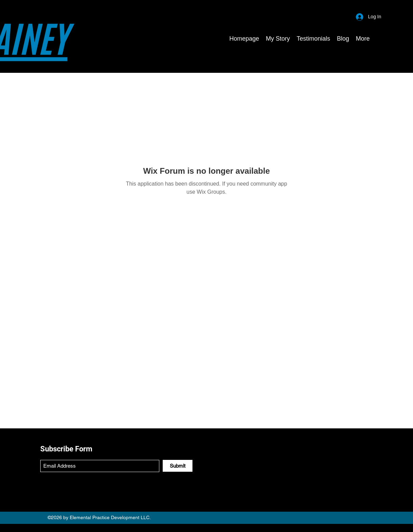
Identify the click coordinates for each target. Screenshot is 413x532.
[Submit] (178, 466)
